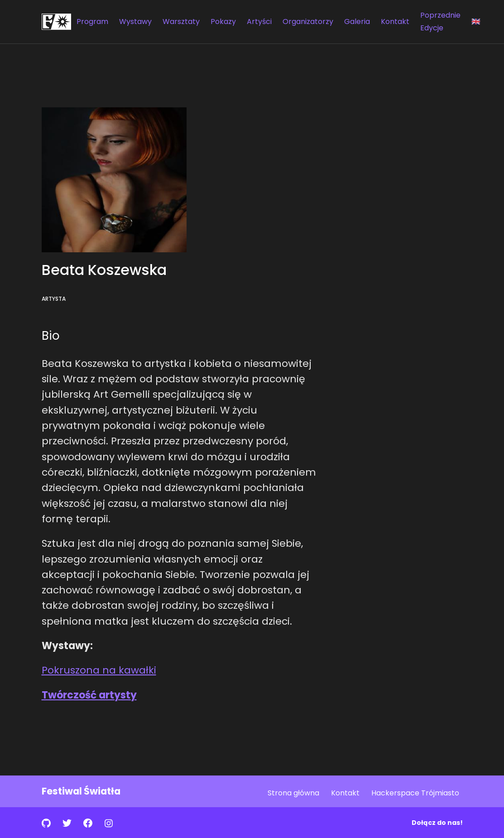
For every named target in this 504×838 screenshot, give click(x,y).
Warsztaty (181, 22)
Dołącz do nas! (437, 823)
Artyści (259, 22)
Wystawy (135, 22)
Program (92, 22)
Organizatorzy (308, 22)
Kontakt (395, 22)
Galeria (357, 22)
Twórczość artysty (89, 695)
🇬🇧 (476, 22)
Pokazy (223, 22)
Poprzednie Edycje (440, 22)
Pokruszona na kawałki (99, 670)
